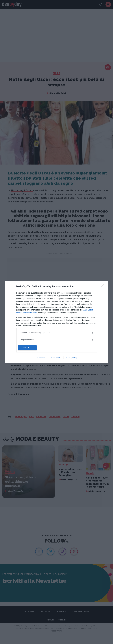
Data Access (56, 358)
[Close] (103, 286)
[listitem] (57, 333)
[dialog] (57, 322)
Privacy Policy (72, 358)
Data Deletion (41, 358)
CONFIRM (30, 348)
